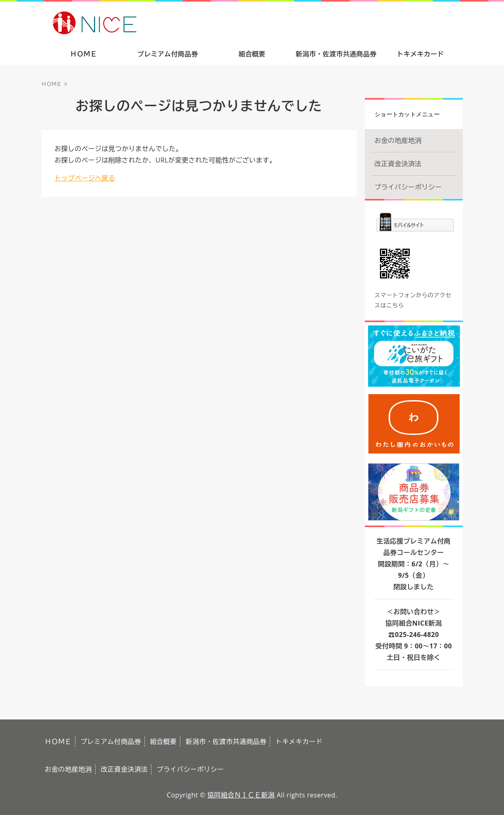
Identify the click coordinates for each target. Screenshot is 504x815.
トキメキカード (421, 54)
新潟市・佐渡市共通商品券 (336, 54)
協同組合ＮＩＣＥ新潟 (241, 795)
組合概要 (252, 54)
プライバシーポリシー (408, 187)
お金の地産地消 (398, 140)
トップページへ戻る (85, 178)
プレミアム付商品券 (168, 54)
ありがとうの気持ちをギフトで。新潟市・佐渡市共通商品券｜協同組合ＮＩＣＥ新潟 (153, 22)
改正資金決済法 (398, 164)
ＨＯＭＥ (84, 54)
